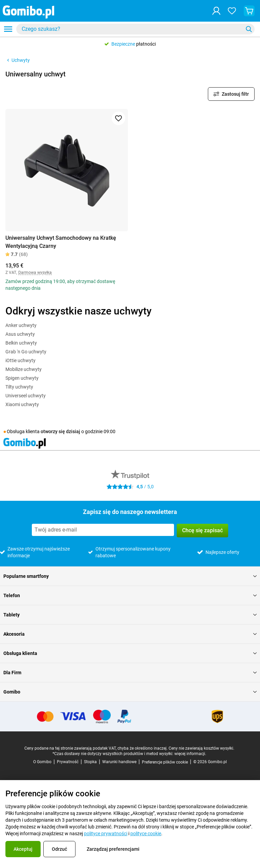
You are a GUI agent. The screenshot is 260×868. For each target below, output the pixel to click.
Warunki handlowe (119, 762)
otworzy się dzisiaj (60, 431)
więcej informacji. (190, 754)
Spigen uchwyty (22, 378)
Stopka (90, 762)
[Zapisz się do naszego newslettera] (103, 530)
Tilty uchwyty (19, 387)
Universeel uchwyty (26, 396)
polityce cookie (146, 834)
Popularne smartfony (130, 576)
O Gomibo (42, 762)
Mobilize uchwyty (24, 369)
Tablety (130, 615)
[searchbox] (131, 29)
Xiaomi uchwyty (22, 404)
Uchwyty (18, 60)
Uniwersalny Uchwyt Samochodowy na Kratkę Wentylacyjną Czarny (61, 242)
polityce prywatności (106, 834)
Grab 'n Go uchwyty (26, 352)
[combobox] (135, 29)
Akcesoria (130, 634)
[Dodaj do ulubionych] (118, 118)
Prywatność (68, 762)
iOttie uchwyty (20, 360)
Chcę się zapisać (202, 530)
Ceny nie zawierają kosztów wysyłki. (201, 748)
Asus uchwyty (20, 334)
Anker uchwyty (21, 325)
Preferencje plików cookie (165, 762)
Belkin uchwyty (21, 343)
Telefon (130, 595)
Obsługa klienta (130, 653)
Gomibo (130, 692)
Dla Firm (130, 673)
